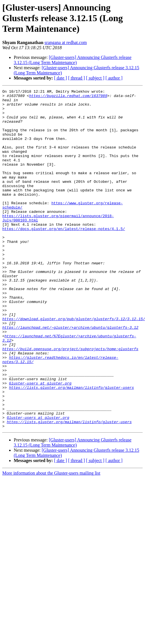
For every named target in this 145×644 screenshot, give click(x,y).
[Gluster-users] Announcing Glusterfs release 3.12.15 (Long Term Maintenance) (73, 60)
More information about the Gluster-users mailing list (51, 541)
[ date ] (60, 78)
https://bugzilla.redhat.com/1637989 (68, 97)
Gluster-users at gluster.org (40, 442)
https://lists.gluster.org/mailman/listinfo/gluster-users (71, 447)
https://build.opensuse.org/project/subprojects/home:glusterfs (70, 401)
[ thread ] (77, 78)
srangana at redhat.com (66, 42)
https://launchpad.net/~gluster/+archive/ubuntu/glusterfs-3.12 (70, 375)
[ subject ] (95, 78)
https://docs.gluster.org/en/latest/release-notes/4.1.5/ (64, 257)
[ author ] (114, 78)
